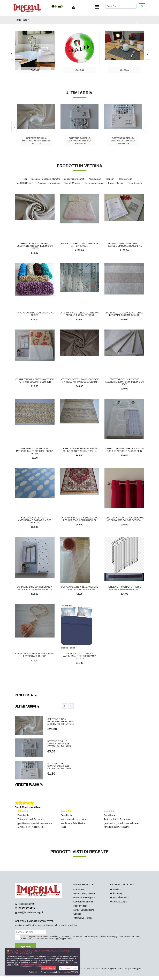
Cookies (77, 914)
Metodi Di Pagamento (84, 893)
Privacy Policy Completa (31, 965)
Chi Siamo (79, 890)
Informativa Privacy (83, 918)
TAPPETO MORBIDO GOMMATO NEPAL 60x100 (35, 314)
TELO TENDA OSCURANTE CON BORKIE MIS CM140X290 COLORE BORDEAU (124, 519)
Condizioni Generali (83, 902)
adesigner (137, 968)
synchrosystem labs (112, 968)
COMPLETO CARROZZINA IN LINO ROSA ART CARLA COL (80, 245)
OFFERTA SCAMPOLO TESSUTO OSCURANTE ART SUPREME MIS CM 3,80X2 (35, 246)
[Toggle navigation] (97, 7)
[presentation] (148, 54)
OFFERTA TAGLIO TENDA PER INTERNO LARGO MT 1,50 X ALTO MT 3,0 (79, 314)
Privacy (57, 937)
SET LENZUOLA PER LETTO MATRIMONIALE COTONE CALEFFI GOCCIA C (35, 520)
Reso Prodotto (81, 906)
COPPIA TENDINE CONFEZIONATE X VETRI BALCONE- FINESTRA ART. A (35, 588)
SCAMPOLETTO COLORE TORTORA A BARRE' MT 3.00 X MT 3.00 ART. (124, 314)
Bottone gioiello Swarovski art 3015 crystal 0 (80, 141)
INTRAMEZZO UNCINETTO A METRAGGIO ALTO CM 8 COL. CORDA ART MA (35, 451)
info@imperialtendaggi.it (31, 913)
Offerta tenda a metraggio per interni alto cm (36, 141)
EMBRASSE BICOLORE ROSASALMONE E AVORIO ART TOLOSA (35, 655)
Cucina (125, 70)
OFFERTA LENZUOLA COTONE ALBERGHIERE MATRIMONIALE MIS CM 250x (124, 382)
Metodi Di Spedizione (84, 910)
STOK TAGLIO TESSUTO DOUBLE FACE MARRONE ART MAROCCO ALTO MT (80, 381)
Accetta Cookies (49, 968)
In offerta (26, 695)
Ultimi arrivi (27, 707)
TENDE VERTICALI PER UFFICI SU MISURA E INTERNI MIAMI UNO (124, 588)
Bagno (35, 70)
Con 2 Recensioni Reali (28, 807)
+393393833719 (26, 904)
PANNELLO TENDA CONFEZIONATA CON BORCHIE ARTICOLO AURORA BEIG (124, 450)
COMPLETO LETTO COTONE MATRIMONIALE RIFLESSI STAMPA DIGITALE (79, 656)
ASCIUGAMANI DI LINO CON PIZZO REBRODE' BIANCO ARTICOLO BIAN (124, 245)
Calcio (80, 70)
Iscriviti (25, 947)
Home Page (21, 20)
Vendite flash (29, 785)
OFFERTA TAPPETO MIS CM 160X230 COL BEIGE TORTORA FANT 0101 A (79, 450)
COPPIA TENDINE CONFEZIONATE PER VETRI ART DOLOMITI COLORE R (35, 381)
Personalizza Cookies (68, 968)
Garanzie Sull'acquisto (84, 898)
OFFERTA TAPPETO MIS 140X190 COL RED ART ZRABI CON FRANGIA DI (79, 519)
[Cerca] (121, 6)
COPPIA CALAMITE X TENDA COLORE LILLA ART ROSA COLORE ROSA (79, 588)
